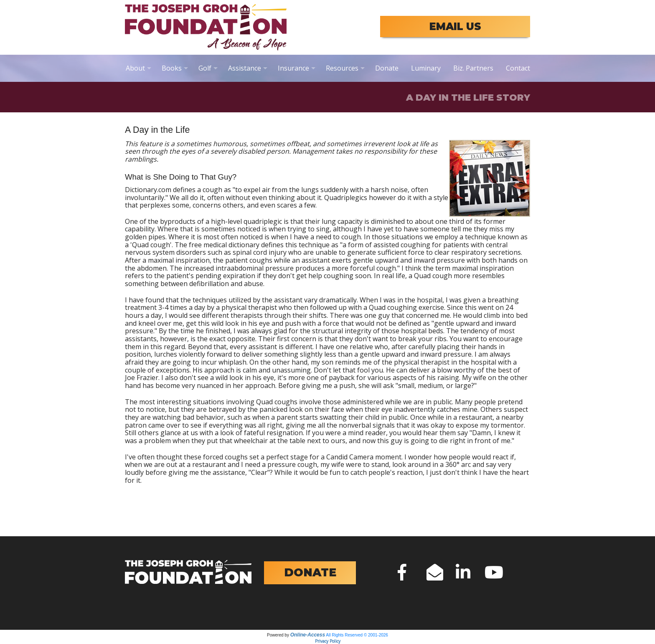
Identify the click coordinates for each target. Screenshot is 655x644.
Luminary (426, 68)
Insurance (293, 68)
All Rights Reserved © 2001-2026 (357, 635)
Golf (205, 68)
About (135, 68)
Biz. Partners (473, 68)
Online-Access (308, 635)
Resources (342, 68)
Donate (387, 68)
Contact (518, 68)
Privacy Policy (328, 641)
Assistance (245, 68)
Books (172, 68)
